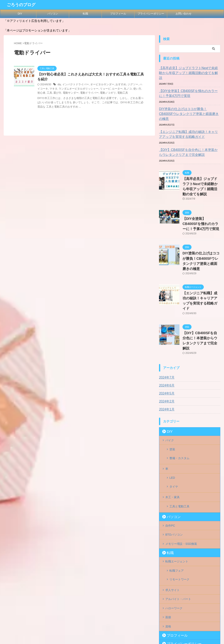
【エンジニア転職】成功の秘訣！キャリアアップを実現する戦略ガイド (189, 125)
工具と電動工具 (179, 456)
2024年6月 (166, 347)
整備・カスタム (179, 416)
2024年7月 (166, 339)
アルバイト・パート (178, 539)
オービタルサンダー (99, 85)
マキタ (45, 89)
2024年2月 (166, 363)
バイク (170, 401)
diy (59, 85)
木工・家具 (172, 448)
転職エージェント (177, 507)
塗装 (172, 410)
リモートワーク (179, 522)
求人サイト (172, 530)
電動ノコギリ (88, 93)
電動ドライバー (71, 93)
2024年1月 (166, 371)
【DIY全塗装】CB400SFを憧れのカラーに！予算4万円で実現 (189, 89)
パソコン (53, 14)
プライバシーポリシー (151, 14)
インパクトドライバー (74, 85)
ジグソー (127, 85)
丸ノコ (114, 89)
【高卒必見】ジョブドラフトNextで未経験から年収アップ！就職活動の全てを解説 (189, 71)
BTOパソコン (174, 482)
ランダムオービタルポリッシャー (68, 89)
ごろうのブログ (21, 5)
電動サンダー (54, 93)
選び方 (41, 93)
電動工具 (102, 93)
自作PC (170, 473)
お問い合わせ (184, 14)
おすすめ (116, 85)
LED (172, 433)
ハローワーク (174, 547)
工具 (139, 89)
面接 (168, 556)
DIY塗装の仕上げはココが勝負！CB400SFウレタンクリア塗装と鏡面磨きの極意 (189, 107)
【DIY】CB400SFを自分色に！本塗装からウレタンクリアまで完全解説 (189, 143)
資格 (168, 564)
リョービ (93, 89)
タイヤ (174, 440)
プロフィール (118, 14)
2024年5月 (166, 355)
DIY (20, 14)
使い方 (123, 89)
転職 (85, 14)
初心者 (132, 89)
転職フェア (177, 516)
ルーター (104, 89)
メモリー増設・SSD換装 (181, 490)
